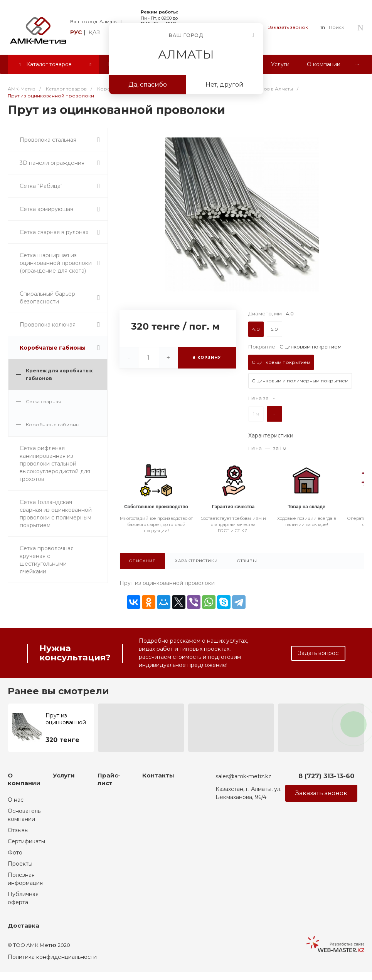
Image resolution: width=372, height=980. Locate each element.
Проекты (20, 864)
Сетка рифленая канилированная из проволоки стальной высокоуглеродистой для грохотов (55, 464)
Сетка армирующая (46, 209)
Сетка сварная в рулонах (54, 232)
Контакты (158, 775)
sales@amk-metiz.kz (243, 776)
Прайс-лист (109, 779)
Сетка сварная (44, 401)
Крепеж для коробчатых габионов (59, 374)
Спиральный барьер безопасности (47, 298)
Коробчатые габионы (53, 348)
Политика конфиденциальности (52, 957)
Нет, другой (225, 85)
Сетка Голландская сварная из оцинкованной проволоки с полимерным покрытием (56, 514)
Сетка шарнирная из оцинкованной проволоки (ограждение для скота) (56, 263)
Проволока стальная (48, 140)
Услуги (64, 775)
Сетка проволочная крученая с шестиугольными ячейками (47, 560)
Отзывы (18, 830)
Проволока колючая (48, 325)
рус (76, 32)
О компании (24, 779)
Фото (15, 853)
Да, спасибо (148, 85)
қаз (94, 32)
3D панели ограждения (52, 163)
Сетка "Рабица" (41, 186)
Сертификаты (26, 841)
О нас (16, 800)
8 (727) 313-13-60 (326, 776)
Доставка (24, 926)
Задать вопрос (318, 653)
